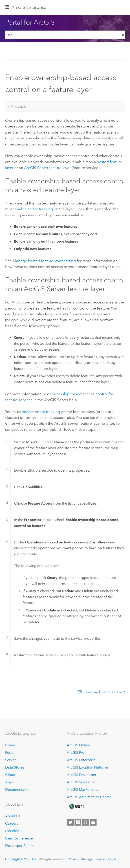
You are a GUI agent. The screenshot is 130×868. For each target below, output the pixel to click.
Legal (112, 859)
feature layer (47, 168)
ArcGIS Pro (76, 753)
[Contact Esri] (93, 822)
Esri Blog (12, 831)
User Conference (19, 838)
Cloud (10, 775)
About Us (13, 816)
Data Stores (15, 767)
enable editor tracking (34, 209)
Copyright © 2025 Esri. (22, 859)
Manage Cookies (93, 859)
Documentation (18, 790)
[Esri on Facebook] (78, 822)
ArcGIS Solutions (80, 782)
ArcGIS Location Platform (87, 767)
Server (10, 760)
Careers (12, 823)
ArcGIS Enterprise (29, 7)
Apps (9, 782)
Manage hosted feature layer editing (44, 261)
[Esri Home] (76, 806)
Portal (10, 753)
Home (10, 745)
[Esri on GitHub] (86, 822)
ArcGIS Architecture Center (89, 797)
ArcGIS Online (78, 745)
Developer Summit (20, 846)
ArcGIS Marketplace (83, 790)
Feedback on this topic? (104, 692)
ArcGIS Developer (82, 775)
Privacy (74, 859)
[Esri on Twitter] (70, 822)
